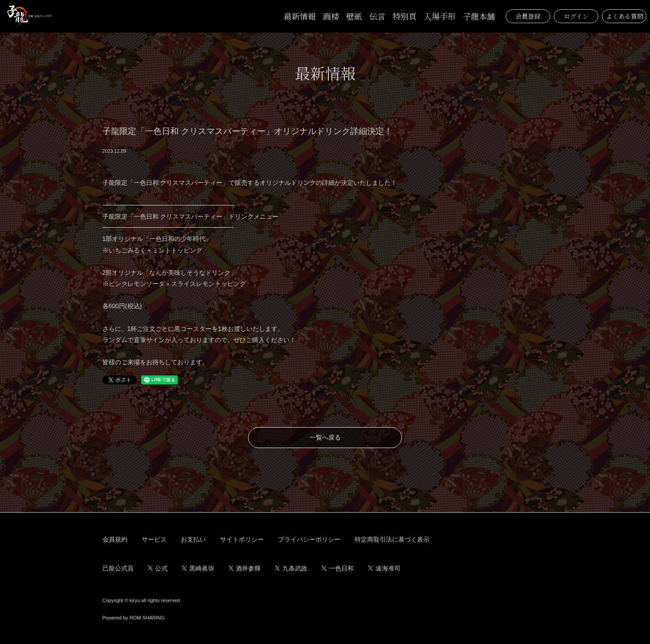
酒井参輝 (245, 568)
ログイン (576, 16)
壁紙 (354, 16)
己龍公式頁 (118, 568)
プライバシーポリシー (309, 539)
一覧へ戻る (325, 437)
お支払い (193, 539)
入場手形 (440, 16)
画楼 (331, 16)
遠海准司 (384, 568)
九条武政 (291, 568)
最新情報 (300, 16)
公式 (158, 568)
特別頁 (405, 16)
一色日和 (338, 568)
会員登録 (528, 16)
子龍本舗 (479, 16)
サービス (154, 539)
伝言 (377, 16)
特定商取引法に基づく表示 (392, 539)
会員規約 (115, 539)
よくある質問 (625, 16)
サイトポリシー (242, 539)
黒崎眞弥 (198, 568)
